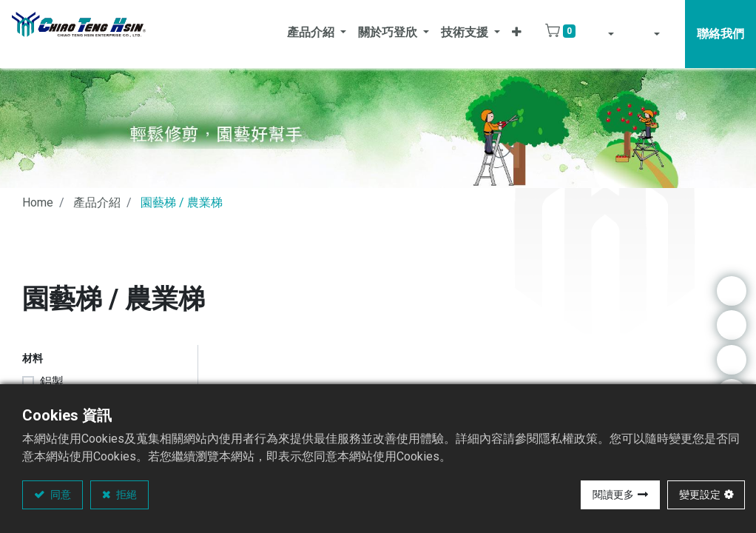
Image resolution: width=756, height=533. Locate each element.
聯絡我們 (720, 34)
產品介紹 (97, 202)
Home (38, 202)
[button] (517, 34)
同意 (60, 495)
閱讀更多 (613, 495)
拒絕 (125, 495)
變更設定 (700, 495)
